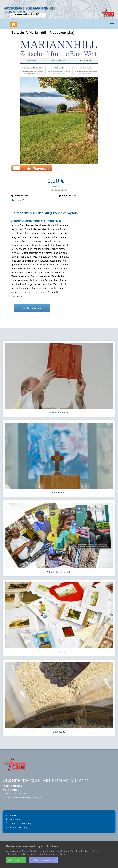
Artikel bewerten (32, 308)
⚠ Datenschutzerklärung (43, 860)
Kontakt (13, 815)
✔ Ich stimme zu (16, 860)
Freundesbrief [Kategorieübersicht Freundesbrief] (18, 200)
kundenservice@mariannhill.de (26, 798)
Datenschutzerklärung (20, 823)
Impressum (14, 819)
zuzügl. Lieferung (68, 196)
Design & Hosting (18, 828)
